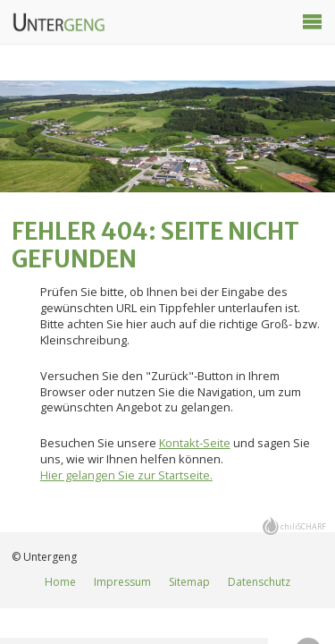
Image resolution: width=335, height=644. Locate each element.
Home (60, 582)
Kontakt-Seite (195, 443)
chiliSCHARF (303, 526)
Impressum (122, 582)
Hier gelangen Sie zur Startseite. (126, 475)
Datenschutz (259, 582)
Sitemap (189, 582)
